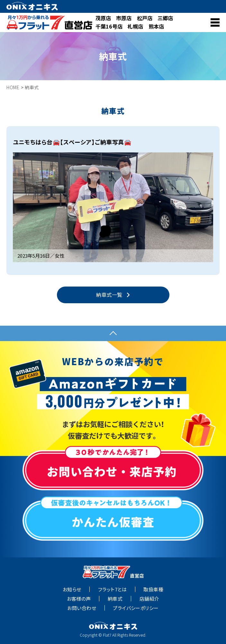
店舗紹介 (149, 599)
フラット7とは (112, 589)
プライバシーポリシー (136, 608)
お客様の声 (79, 599)
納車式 (115, 599)
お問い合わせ (82, 608)
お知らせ (72, 589)
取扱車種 (153, 589)
